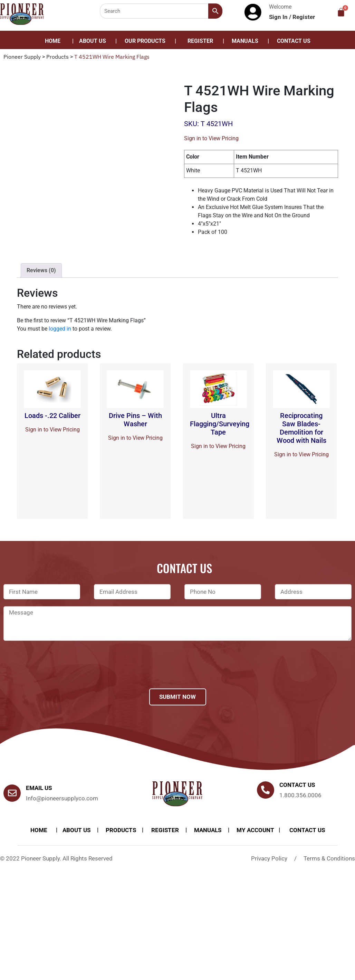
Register (304, 17)
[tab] (41, 270)
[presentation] (56, 674)
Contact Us (294, 41)
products (121, 830)
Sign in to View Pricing (211, 138)
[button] (147, 41)
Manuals (245, 41)
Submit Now (177, 697)
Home (53, 41)
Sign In (279, 17)
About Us (93, 41)
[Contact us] (266, 790)
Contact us (297, 785)
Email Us (39, 788)
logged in (60, 329)
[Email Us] (12, 793)
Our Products (145, 41)
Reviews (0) (41, 270)
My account (255, 830)
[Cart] (341, 12)
